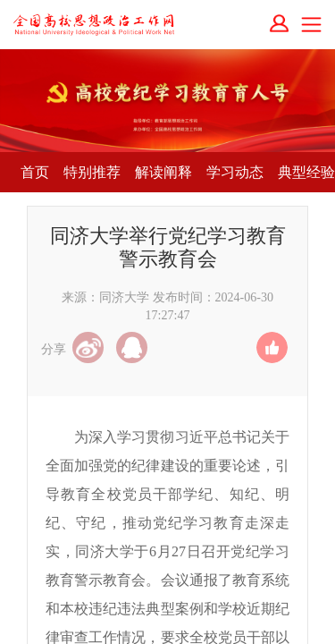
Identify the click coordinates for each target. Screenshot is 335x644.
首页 (35, 172)
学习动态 (235, 172)
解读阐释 (163, 172)
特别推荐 (92, 172)
